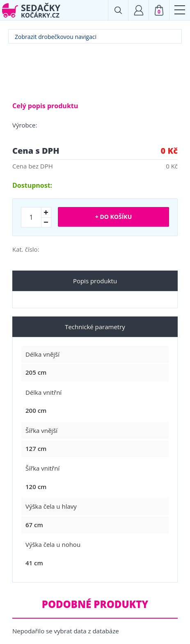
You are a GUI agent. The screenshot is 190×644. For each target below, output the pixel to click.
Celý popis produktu (45, 106)
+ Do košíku (113, 217)
